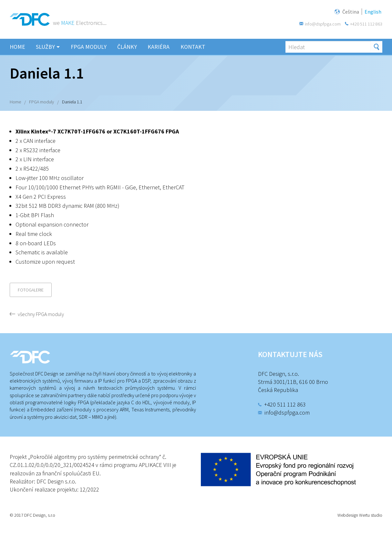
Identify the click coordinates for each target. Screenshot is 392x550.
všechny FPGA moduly (41, 314)
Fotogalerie (31, 290)
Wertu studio (371, 515)
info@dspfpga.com (323, 24)
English (374, 11)
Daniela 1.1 (72, 102)
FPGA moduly (41, 102)
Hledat (377, 47)
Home (15, 102)
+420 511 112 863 (366, 24)
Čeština (352, 11)
